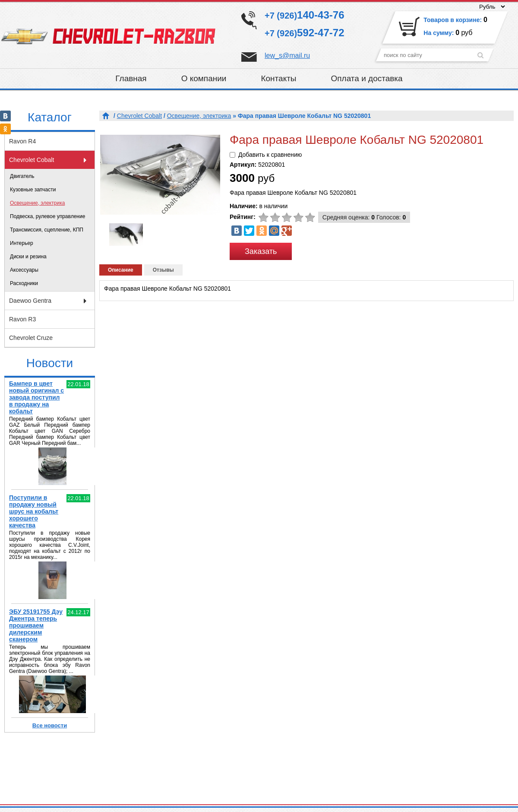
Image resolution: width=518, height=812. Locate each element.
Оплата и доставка (367, 78)
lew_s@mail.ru (287, 56)
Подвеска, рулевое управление (47, 216)
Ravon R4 (22, 141)
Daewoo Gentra (30, 301)
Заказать (261, 251)
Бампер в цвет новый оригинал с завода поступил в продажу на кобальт (36, 397)
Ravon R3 (22, 319)
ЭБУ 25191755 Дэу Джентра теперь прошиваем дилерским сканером (36, 625)
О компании (204, 78)
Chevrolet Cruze (31, 338)
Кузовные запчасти (33, 190)
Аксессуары (24, 270)
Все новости (50, 725)
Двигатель (22, 176)
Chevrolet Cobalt (32, 160)
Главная (131, 78)
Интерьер (22, 243)
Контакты (278, 78)
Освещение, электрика (37, 203)
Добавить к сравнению (270, 155)
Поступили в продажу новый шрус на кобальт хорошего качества (34, 511)
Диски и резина (28, 257)
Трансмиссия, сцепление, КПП (47, 230)
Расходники (24, 283)
